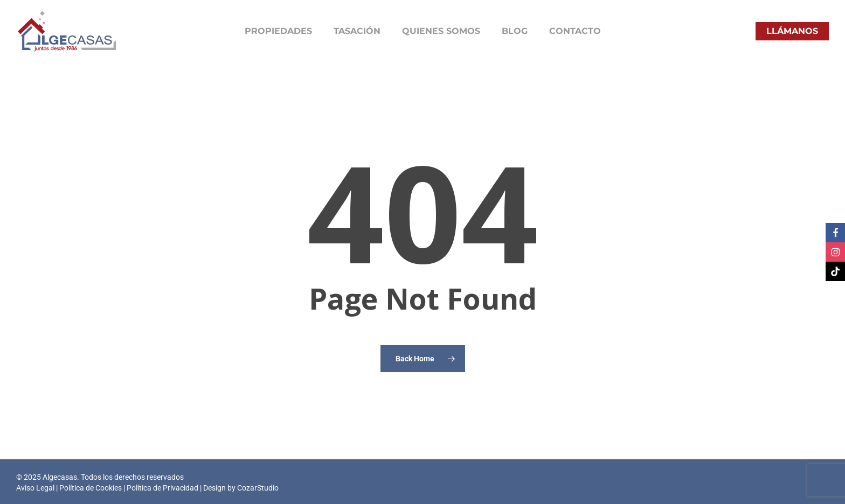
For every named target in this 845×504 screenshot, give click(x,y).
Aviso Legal (35, 488)
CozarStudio (258, 488)
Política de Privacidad (162, 488)
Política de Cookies (91, 488)
